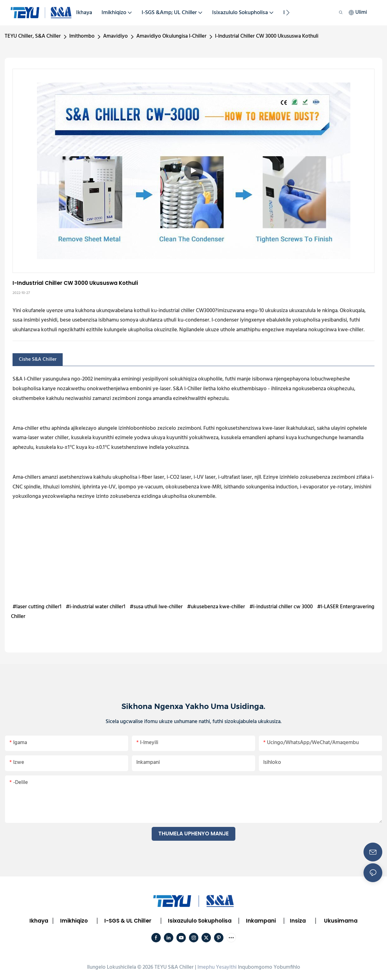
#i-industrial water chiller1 (96, 607)
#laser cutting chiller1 (37, 607)
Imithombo (82, 36)
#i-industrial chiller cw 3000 (281, 607)
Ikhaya (39, 921)
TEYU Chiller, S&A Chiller (33, 36)
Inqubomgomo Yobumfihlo (269, 967)
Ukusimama (341, 921)
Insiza (298, 921)
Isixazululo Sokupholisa (200, 921)
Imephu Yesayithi (217, 967)
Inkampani (261, 921)
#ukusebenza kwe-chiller (216, 607)
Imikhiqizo (74, 921)
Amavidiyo (115, 36)
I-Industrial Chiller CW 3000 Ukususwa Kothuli (267, 36)
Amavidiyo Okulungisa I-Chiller (171, 36)
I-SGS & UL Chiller (128, 921)
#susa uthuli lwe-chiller (156, 607)
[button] (288, 13)
